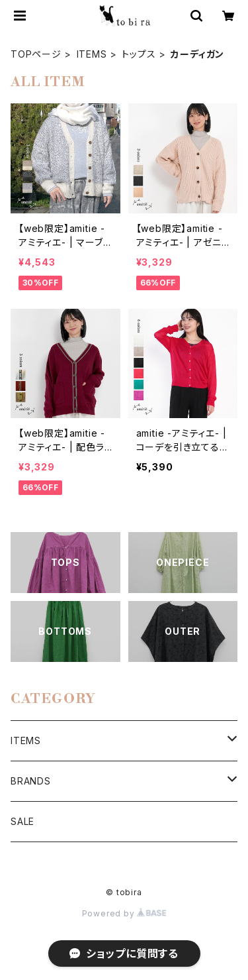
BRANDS (31, 781)
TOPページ (36, 54)
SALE (22, 821)
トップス (139, 54)
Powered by (124, 913)
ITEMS (92, 54)
